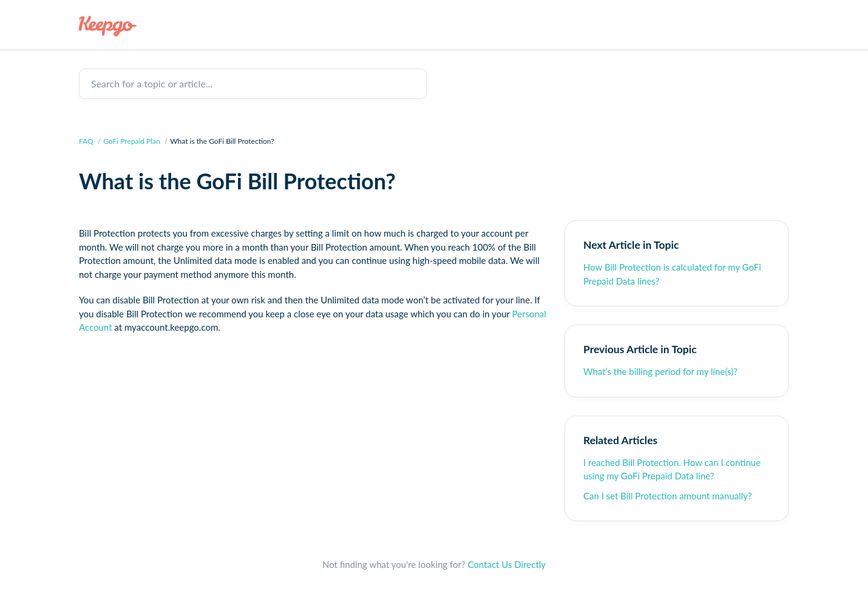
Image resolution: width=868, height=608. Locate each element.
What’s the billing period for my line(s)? (660, 371)
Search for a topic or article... (152, 83)
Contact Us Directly (507, 564)
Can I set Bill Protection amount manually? (668, 496)
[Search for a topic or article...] (253, 84)
